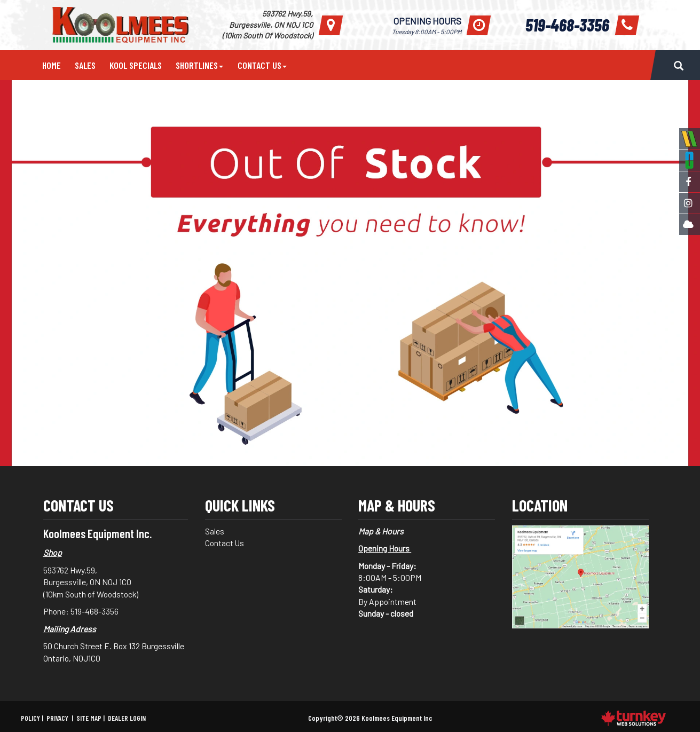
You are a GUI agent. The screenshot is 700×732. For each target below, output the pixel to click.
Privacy (57, 718)
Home (52, 65)
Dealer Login (127, 718)
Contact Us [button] (262, 65)
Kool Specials (136, 65)
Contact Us (226, 543)
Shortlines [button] (199, 65)
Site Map (89, 718)
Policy (30, 718)
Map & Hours (381, 531)
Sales (85, 65)
